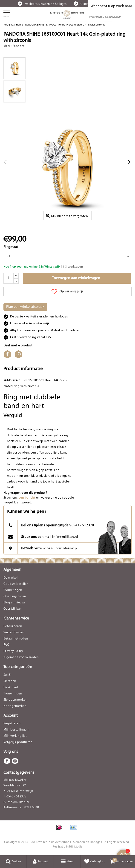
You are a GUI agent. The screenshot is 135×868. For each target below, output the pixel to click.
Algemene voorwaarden (21, 657)
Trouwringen (13, 590)
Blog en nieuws (15, 603)
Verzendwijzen (14, 632)
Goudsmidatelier (16, 584)
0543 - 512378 (83, 525)
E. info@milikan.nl (16, 802)
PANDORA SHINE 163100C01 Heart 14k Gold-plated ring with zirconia (65, 25)
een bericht (27, 498)
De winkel (10, 578)
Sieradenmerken (16, 700)
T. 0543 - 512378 (15, 797)
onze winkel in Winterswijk (56, 548)
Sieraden (10, 681)
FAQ (6, 645)
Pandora (19, 46)
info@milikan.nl (65, 537)
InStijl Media (74, 847)
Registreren (12, 724)
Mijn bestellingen (16, 730)
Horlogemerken (15, 706)
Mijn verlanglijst (15, 736)
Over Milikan (13, 609)
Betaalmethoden (16, 639)
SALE (7, 675)
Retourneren (13, 626)
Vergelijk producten (18, 742)
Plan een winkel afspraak (25, 307)
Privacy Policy (13, 651)
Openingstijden (15, 596)
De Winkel (11, 687)
